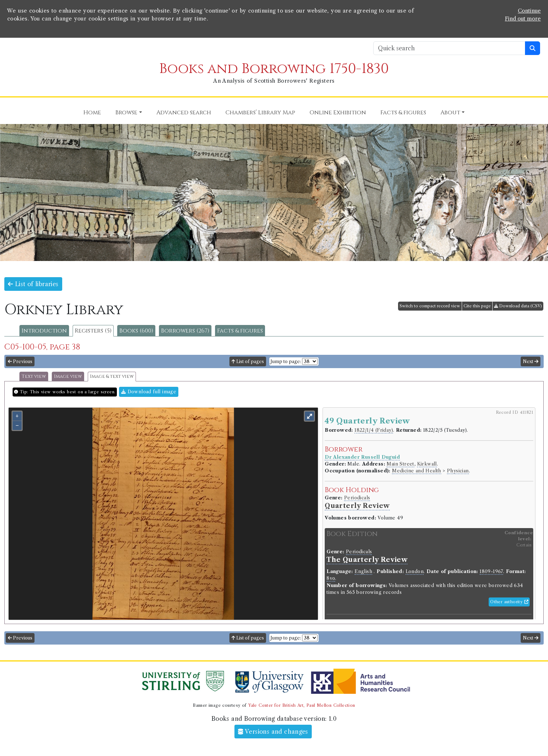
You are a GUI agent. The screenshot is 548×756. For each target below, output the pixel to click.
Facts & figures (240, 331)
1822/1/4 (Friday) (374, 430)
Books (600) (136, 331)
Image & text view (112, 377)
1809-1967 (491, 571)
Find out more (523, 19)
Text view (34, 377)
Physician (458, 471)
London (415, 571)
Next (531, 361)
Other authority (509, 602)
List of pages (248, 361)
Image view (68, 377)
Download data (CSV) (518, 306)
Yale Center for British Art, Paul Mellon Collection (302, 705)
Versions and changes (273, 732)
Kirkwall (427, 464)
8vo (331, 578)
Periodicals (357, 498)
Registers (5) (93, 331)
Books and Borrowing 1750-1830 (274, 69)
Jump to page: (286, 361)
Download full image (149, 392)
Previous (20, 361)
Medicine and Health (417, 471)
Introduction (44, 331)
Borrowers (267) (185, 331)
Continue (529, 11)
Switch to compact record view (430, 306)
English (363, 571)
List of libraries (33, 284)
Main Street (400, 464)
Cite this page (477, 306)
